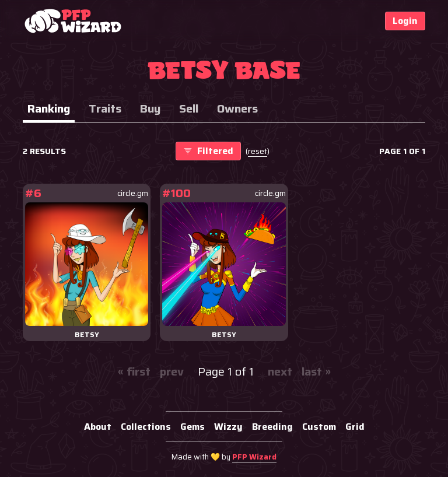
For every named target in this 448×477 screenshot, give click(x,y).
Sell (189, 108)
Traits (105, 108)
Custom (319, 427)
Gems (192, 427)
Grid (355, 427)
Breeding (272, 427)
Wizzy (228, 427)
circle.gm (133, 193)
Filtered (208, 151)
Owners (237, 108)
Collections (146, 427)
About (98, 427)
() (258, 151)
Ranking (49, 108)
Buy (150, 108)
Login (405, 21)
